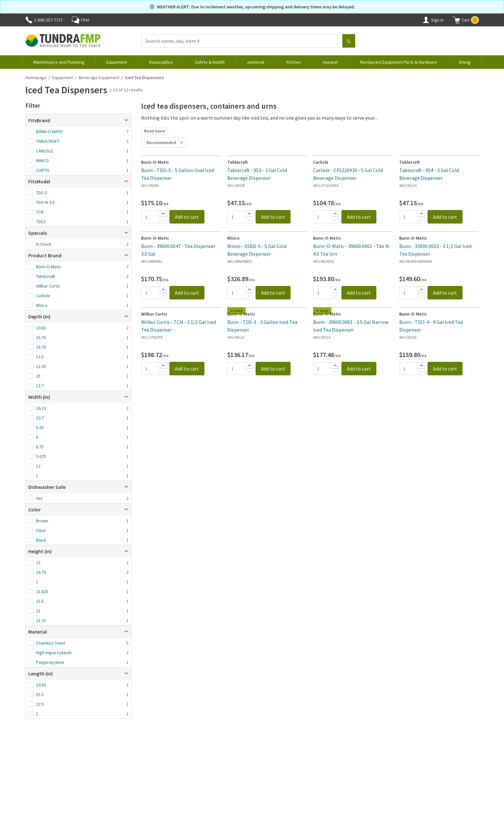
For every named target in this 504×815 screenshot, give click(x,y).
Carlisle (43, 296)
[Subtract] (163, 220)
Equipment (117, 62)
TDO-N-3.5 (45, 202)
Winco (42, 305)
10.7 (40, 418)
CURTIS (43, 170)
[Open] (126, 120)
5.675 (41, 456)
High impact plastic (54, 653)
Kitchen (294, 62)
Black (41, 540)
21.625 (42, 591)
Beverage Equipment (99, 78)
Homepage (36, 78)
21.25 (41, 620)
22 (38, 563)
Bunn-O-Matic (49, 267)
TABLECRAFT (48, 141)
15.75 (41, 337)
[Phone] (29, 20)
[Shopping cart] (456, 20)
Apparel (330, 62)
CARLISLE (45, 151)
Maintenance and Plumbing (59, 62)
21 (38, 611)
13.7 (40, 386)
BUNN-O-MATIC (50, 132)
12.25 (41, 366)
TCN (40, 212)
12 (38, 466)
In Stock (44, 244)
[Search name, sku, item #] (242, 41)
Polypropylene (50, 662)
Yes (39, 498)
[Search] (349, 41)
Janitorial (255, 62)
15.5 (40, 601)
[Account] (426, 20)
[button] (466, 20)
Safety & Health (210, 62)
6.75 (40, 447)
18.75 (41, 347)
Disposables (161, 62)
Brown (42, 521)
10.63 (41, 328)
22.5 (40, 704)
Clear (41, 530)
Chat (81, 20)
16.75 (41, 572)
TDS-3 (41, 193)
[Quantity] (150, 217)
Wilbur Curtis (48, 286)
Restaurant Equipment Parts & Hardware (399, 62)
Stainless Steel (50, 643)
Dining (465, 62)
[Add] (163, 214)
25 (38, 376)
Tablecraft (45, 276)
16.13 (41, 408)
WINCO (42, 160)
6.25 (40, 427)
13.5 (40, 357)
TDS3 (41, 222)
